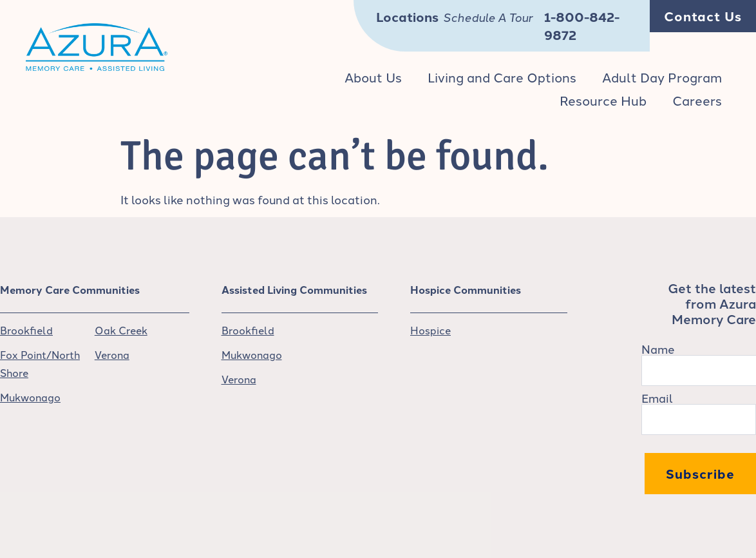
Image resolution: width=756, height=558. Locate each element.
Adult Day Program (662, 77)
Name (658, 349)
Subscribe (700, 473)
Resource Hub (603, 100)
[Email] (699, 419)
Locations (407, 16)
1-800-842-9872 (582, 25)
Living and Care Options (502, 77)
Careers (697, 100)
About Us (373, 77)
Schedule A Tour (488, 18)
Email (657, 398)
